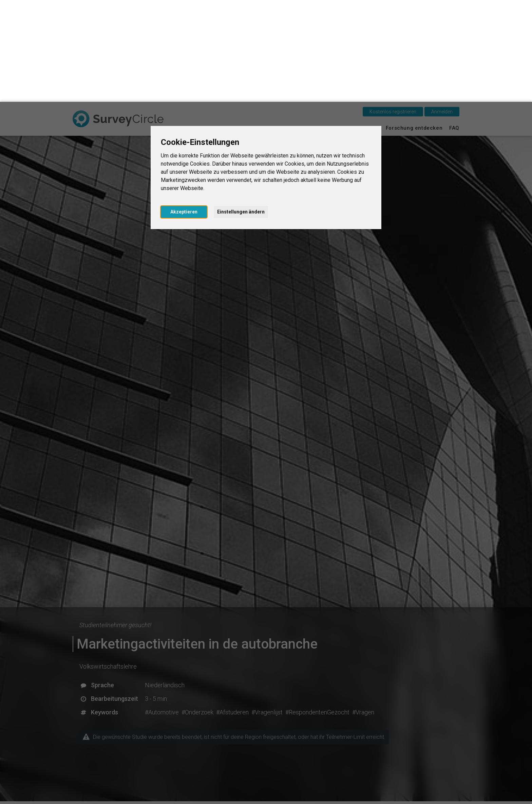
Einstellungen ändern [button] (241, 110)
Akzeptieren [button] (184, 110)
